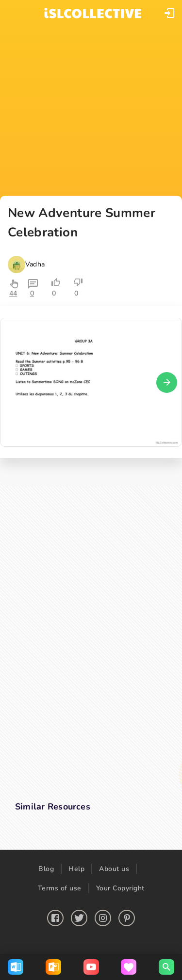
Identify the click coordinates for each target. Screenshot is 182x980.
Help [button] (76, 869)
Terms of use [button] (60, 888)
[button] (169, 13)
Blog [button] (46, 869)
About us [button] (114, 869)
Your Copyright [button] (120, 888)
